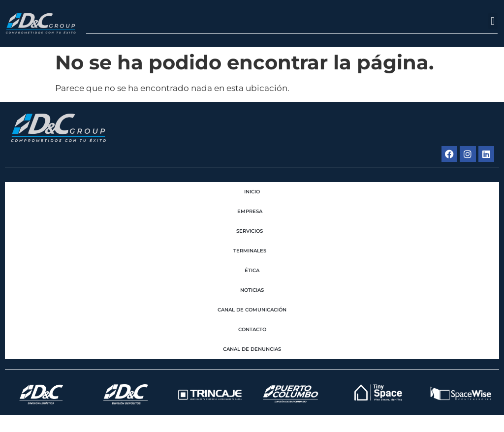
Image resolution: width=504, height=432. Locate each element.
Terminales (252, 251)
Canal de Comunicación (252, 310)
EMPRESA (252, 212)
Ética (252, 270)
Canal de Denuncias (252, 349)
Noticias (252, 290)
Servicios (252, 231)
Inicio (252, 192)
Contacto (252, 329)
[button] (493, 21)
